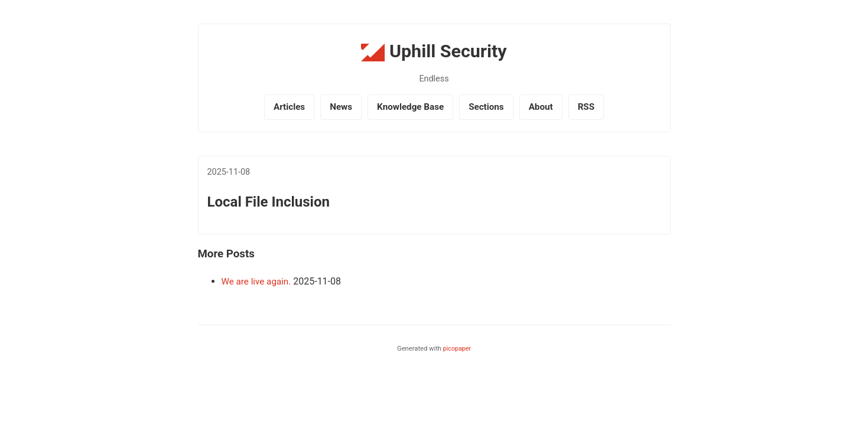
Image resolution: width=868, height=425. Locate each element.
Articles (289, 107)
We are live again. (256, 282)
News (341, 107)
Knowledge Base (410, 107)
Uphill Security (434, 51)
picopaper (457, 349)
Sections (486, 107)
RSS (586, 107)
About (541, 107)
